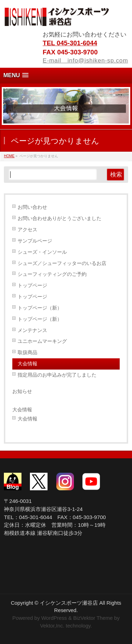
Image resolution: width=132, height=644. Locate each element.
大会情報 (27, 364)
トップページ (32, 285)
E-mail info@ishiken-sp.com (85, 61)
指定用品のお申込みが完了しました (57, 375)
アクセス (27, 230)
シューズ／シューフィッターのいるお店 (62, 263)
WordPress (54, 618)
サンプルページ (35, 241)
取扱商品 (27, 352)
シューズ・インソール (42, 252)
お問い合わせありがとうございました (59, 218)
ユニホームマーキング (42, 341)
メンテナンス (32, 330)
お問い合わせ (32, 207)
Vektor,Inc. (52, 626)
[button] (66, 75)
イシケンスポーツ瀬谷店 (69, 603)
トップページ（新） (40, 308)
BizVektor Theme (93, 618)
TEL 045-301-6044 (70, 43)
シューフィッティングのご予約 (52, 274)
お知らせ (22, 391)
